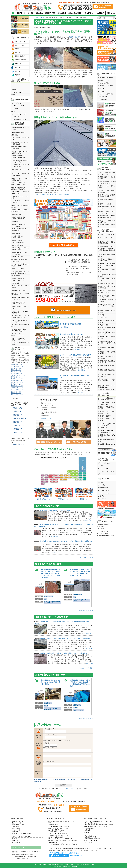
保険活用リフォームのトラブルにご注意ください (107, 221)
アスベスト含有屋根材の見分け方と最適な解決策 (20, 265)
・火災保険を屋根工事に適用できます (58, 835)
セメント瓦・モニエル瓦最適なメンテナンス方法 (18, 184)
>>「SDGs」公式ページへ (18, 444)
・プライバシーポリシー (91, 841)
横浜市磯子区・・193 (17, 379)
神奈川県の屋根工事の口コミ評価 (107, 226)
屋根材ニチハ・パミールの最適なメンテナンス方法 (107, 291)
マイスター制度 (103, 99)
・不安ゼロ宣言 (15, 826)
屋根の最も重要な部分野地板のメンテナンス (18, 279)
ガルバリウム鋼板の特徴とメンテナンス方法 (20, 321)
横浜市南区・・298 (16, 372)
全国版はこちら (85, 499)
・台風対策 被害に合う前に (55, 832)
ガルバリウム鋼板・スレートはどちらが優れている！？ (20, 316)
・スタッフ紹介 (88, 835)
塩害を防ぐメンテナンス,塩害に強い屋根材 (20, 294)
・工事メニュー (52, 823)
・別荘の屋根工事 (52, 842)
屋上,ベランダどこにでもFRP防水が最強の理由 (20, 175)
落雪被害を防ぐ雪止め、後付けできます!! (107, 436)
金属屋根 (14, 89)
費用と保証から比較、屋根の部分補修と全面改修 (107, 243)
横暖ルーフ (15, 111)
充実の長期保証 (103, 97)
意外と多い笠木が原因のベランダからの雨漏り (20, 148)
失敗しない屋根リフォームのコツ (107, 238)
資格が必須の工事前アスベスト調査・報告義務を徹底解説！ (20, 272)
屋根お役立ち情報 (103, 325)
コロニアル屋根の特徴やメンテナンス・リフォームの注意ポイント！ (107, 306)
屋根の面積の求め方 (17, 214)
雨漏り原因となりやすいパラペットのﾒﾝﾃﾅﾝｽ (20, 170)
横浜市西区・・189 (16, 368)
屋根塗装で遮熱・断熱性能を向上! (107, 371)
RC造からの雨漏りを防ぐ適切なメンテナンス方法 (19, 339)
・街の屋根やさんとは (17, 821)
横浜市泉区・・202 (16, 391)
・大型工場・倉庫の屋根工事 (55, 837)
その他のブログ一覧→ (86, 557)
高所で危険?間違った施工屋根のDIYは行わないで (19, 330)
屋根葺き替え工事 (75, 37)
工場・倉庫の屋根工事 (104, 416)
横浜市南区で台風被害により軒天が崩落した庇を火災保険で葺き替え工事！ (51, 682)
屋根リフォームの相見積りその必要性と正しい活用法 (107, 182)
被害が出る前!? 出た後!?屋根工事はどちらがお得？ (107, 196)
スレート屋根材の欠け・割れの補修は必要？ (107, 275)
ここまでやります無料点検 (106, 94)
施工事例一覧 (21, 13)
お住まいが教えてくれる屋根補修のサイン (107, 255)
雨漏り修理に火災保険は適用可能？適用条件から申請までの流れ (107, 343)
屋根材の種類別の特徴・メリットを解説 (20, 129)
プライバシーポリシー (70, 789)
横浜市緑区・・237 (16, 384)
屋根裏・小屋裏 (16, 233)
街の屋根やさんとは (104, 80)
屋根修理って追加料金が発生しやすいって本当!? (107, 212)
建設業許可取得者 (103, 488)
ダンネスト (101, 474)
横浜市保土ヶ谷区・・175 (18, 375)
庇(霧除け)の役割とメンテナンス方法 (21, 197)
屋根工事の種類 (50, 13)
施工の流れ (39, 13)
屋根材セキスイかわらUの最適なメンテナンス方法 (107, 296)
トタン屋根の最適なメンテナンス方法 (107, 280)
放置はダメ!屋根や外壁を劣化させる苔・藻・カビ (20, 298)
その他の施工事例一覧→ (85, 610)
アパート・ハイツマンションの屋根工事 (107, 420)
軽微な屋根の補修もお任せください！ (107, 445)
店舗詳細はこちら (46, 418)
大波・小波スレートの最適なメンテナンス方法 (20, 193)
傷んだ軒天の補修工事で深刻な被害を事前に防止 (20, 152)
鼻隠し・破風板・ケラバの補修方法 (20, 139)
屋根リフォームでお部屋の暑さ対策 (107, 440)
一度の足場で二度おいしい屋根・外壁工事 (106, 375)
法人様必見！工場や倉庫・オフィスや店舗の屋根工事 (107, 431)
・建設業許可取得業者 (90, 837)
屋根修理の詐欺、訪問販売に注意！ (107, 200)
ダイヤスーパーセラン (104, 463)
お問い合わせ (111, 13)
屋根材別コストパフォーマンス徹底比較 (20, 287)
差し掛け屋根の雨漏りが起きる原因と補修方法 (20, 230)
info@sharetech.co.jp (108, 535)
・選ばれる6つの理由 (16, 823)
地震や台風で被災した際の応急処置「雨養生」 (20, 211)
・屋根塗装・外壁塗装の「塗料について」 (96, 826)
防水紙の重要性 (16, 276)
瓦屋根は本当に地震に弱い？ (106, 390)
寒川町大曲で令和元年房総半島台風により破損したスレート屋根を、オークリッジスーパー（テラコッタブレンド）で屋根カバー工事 (51, 574)
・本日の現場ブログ (16, 842)
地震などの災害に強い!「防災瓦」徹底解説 (106, 357)
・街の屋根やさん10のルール (19, 825)
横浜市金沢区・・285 (17, 381)
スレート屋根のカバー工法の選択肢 (107, 271)
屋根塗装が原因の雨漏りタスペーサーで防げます (18, 157)
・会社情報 (87, 830)
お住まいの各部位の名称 (18, 132)
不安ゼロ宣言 (102, 88)
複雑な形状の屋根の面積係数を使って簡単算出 (18, 218)
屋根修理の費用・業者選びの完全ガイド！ (107, 178)
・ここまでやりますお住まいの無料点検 (58, 826)
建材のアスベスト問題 (18, 269)
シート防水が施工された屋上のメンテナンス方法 (20, 166)
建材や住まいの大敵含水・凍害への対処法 (18, 241)
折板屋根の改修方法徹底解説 (106, 283)
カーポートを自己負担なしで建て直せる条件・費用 (107, 399)
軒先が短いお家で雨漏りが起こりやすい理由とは (20, 260)
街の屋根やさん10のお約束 (106, 86)
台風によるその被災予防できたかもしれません (107, 329)
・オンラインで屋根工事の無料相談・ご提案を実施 (98, 821)
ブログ (42, 17)
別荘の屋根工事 (103, 428)
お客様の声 (101, 13)
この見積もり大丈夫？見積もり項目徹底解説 (107, 191)
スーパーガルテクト (17, 103)
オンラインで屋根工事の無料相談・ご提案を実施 (107, 173)
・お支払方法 (14, 832)
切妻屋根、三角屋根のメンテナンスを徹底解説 (20, 225)
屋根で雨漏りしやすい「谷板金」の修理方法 (19, 253)
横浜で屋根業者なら (104, 490)
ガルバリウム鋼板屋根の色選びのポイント (20, 326)
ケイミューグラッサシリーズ (19, 119)
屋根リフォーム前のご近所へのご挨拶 (107, 187)
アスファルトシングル (18, 92)
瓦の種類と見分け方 (17, 257)
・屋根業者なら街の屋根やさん (92, 839)
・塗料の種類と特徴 (89, 828)
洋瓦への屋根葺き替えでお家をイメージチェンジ (20, 307)
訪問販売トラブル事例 (104, 204)
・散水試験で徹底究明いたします (56, 830)
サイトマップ (102, 499)
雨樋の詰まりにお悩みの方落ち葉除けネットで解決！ (107, 412)
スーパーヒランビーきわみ (19, 114)
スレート (14, 84)
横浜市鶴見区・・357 (17, 365)
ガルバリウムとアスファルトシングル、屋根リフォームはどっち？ (107, 381)
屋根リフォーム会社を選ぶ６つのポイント (107, 321)
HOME (36, 17)
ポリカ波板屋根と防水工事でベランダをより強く (107, 403)
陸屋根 (13, 95)
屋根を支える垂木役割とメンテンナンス (18, 335)
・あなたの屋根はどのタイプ (92, 823)
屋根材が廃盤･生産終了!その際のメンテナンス (18, 303)
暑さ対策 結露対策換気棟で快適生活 (17, 237)
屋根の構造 (15, 135)
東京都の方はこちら (44, 499)
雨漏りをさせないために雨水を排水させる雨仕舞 (20, 249)
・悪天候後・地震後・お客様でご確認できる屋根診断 (99, 825)
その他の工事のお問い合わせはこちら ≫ (64, 245)
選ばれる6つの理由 (104, 83)
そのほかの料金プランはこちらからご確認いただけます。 (54, 195)
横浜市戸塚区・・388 (17, 389)
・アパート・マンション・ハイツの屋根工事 (60, 839)
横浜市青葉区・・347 (17, 386)
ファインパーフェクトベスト (106, 471)
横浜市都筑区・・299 (17, 388)
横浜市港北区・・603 (17, 382)
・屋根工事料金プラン (53, 825)
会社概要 (30, 13)
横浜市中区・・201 (16, 370)
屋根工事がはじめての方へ (106, 78)
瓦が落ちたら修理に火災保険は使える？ (107, 338)
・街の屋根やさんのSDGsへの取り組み (21, 834)
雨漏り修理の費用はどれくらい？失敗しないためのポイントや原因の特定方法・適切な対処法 (107, 249)
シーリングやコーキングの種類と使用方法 (20, 202)
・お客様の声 (14, 841)
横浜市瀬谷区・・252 (17, 395)
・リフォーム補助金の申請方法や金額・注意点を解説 (62, 844)
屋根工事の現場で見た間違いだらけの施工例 (107, 362)
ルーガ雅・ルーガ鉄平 (18, 106)
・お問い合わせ (88, 842)
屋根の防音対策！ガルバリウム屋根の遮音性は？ (107, 386)
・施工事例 (14, 839)
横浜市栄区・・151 (16, 393)
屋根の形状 (15, 222)
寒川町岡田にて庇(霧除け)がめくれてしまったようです (55, 510)
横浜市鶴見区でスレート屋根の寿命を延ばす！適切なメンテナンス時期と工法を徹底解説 (65, 638)
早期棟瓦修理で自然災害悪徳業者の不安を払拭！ (18, 188)
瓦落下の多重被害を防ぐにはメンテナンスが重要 (107, 333)
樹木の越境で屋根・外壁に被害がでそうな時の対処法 (107, 217)
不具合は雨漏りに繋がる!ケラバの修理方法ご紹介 (20, 143)
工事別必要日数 (103, 318)
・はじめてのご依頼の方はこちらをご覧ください (61, 821)
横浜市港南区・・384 (17, 374)
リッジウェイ (15, 117)
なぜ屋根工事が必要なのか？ (106, 235)
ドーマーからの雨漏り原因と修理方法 (20, 344)
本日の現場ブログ (89, 13)
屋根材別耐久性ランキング (19, 290)
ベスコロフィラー (103, 469)
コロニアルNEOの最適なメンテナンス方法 (107, 300)
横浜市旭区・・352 (16, 377)
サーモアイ (101, 466)
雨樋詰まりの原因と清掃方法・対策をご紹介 (107, 408)
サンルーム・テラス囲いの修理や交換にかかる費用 (107, 424)
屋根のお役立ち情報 (75, 13)
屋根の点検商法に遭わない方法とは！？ (107, 208)
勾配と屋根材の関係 (17, 245)
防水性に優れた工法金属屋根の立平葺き (20, 206)
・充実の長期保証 (16, 828)
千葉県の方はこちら (64, 499)
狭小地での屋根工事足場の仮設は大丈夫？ (107, 311)
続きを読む (64, 327)
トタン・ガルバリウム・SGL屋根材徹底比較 (20, 312)
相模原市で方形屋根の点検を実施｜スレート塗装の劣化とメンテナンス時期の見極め (64, 653)
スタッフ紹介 (102, 485)
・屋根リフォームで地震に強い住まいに (58, 834)
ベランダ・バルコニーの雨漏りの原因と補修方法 (20, 179)
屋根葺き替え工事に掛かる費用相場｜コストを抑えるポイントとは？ (107, 265)
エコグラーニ (15, 109)
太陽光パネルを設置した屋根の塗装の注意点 (107, 287)
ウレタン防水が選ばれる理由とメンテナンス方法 (20, 161)
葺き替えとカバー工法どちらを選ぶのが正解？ (107, 260)
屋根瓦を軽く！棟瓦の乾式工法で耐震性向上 (107, 353)
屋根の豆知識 (62, 13)
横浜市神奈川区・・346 (17, 366)
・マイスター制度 (16, 830)
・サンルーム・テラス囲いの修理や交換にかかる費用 (62, 841)
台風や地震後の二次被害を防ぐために (107, 348)
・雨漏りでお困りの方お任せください (58, 828)
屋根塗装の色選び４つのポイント (107, 366)
